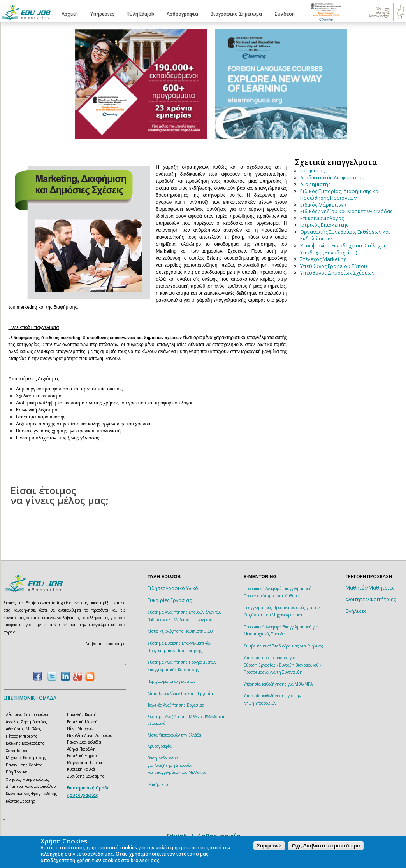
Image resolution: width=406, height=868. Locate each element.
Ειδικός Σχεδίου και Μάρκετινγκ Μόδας (346, 211)
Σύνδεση (285, 14)
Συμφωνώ (269, 846)
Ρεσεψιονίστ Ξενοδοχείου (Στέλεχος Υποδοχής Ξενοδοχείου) (343, 249)
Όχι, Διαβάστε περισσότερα (326, 846)
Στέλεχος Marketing (323, 259)
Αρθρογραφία (182, 14)
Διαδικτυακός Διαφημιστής (332, 177)
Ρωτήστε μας (160, 784)
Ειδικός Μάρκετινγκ (323, 205)
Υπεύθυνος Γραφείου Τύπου (334, 266)
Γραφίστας (312, 170)
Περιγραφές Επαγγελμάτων (171, 681)
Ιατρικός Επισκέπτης (324, 225)
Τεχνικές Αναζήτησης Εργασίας (176, 705)
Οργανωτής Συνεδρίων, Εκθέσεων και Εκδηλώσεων (345, 235)
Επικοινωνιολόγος (322, 218)
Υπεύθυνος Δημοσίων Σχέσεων (337, 273)
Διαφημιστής (315, 184)
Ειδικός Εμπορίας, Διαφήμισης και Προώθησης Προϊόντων (340, 194)
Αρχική (70, 14)
